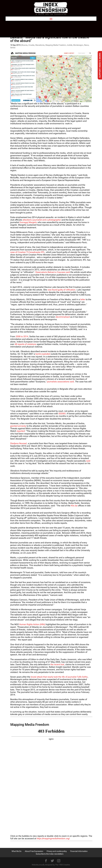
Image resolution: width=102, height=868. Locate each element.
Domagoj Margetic (28, 222)
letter (83, 299)
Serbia (13, 48)
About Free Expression (34, 851)
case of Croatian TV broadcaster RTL (27, 252)
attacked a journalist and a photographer (42, 220)
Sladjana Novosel (18, 443)
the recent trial (57, 664)
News (86, 45)
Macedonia (40, 45)
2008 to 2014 (22, 336)
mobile (70, 45)
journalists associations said (60, 382)
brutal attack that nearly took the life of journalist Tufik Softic (59, 677)
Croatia (31, 45)
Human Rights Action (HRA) (32, 624)
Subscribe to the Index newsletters (50, 854)
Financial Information (79, 851)
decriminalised (63, 317)
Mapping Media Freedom (56, 45)
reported (21, 431)
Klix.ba (74, 506)
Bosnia (25, 45)
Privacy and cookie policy (57, 851)
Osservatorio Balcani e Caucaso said (53, 272)
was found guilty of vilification (61, 290)
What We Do (16, 851)
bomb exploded (43, 354)
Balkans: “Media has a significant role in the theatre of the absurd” (50, 39)
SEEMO (62, 414)
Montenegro (78, 45)
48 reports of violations (25, 344)
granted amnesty (18, 426)
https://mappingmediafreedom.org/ (53, 839)
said (88, 461)
